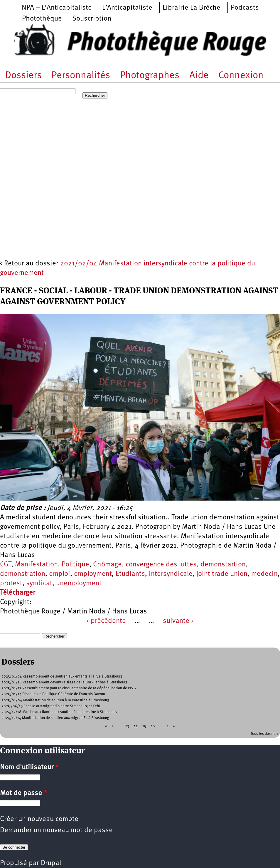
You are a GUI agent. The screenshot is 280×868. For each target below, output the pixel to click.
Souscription (92, 19)
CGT (6, 565)
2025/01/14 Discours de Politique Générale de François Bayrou (53, 694)
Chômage (107, 565)
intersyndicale (171, 574)
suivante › (178, 621)
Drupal (51, 863)
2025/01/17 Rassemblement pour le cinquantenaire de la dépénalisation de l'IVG (69, 688)
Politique (75, 565)
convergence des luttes (161, 565)
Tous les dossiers (265, 734)
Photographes (150, 76)
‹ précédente (106, 621)
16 (153, 726)
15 (144, 726)
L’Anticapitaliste (127, 8)
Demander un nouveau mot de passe (56, 830)
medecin (264, 574)
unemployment (79, 583)
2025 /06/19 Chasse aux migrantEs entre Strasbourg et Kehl (51, 706)
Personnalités (81, 76)
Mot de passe (23, 793)
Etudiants (130, 574)
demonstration (23, 574)
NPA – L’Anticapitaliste (57, 8)
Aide (199, 76)
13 (127, 726)
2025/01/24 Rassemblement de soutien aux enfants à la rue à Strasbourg (62, 676)
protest (11, 583)
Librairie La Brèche (192, 8)
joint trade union (222, 574)
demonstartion (223, 565)
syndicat (39, 583)
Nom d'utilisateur (29, 767)
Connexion (241, 76)
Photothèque (42, 19)
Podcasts (245, 8)
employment (93, 574)
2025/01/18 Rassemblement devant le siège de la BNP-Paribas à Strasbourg (64, 682)
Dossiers (23, 76)
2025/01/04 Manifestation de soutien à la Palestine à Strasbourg (55, 700)
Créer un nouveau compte (39, 819)
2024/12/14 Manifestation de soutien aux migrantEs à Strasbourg (55, 718)
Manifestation (36, 565)
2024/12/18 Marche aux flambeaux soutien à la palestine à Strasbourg (60, 712)
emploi (60, 574)
